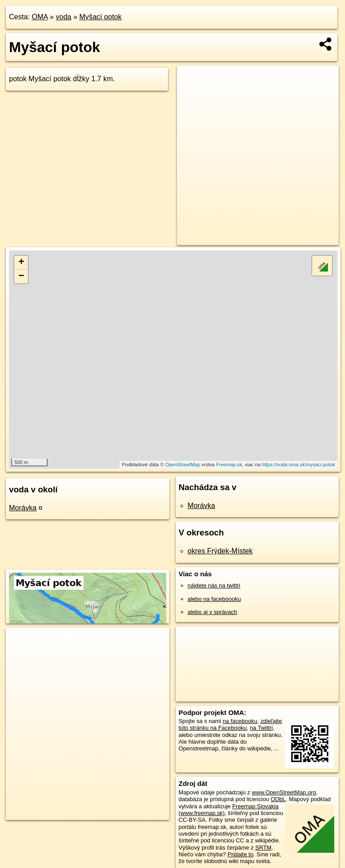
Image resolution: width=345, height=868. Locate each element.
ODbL (278, 799)
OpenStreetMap (183, 465)
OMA (40, 17)
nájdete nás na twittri (214, 585)
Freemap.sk (229, 465)
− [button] (21, 276)
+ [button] (21, 263)
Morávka (23, 508)
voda (64, 17)
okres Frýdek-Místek (220, 551)
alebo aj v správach (212, 612)
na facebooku (240, 721)
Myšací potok (101, 17)
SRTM (263, 848)
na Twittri (261, 728)
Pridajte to (240, 854)
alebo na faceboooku (215, 599)
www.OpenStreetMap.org (284, 792)
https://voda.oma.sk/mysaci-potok (299, 465)
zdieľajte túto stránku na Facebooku (230, 724)
